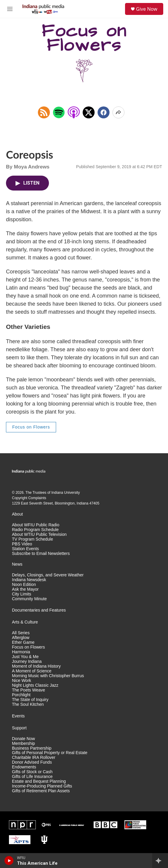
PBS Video (22, 544)
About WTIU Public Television (39, 534)
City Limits (22, 594)
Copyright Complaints (29, 498)
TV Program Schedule (33, 539)
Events (18, 716)
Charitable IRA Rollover (34, 758)
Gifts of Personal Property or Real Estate (50, 753)
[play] (9, 861)
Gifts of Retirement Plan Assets (41, 791)
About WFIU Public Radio (36, 525)
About (17, 514)
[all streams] (160, 861)
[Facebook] (104, 112)
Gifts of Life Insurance (32, 777)
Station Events (25, 549)
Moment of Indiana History (36, 666)
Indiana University (65, 493)
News (17, 564)
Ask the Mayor (25, 589)
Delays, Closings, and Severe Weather (48, 575)
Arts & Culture (25, 622)
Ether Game (23, 642)
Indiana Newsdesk (29, 580)
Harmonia (21, 652)
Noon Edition (24, 585)
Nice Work (21, 681)
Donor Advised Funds (32, 762)
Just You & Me (25, 657)
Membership (23, 744)
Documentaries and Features (39, 610)
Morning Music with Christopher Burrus (48, 676)
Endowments (24, 767)
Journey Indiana (27, 662)
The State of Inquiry (30, 700)
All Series (21, 633)
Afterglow (21, 638)
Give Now (147, 9)
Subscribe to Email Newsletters (41, 554)
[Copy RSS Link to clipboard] (44, 112)
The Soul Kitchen (28, 704)
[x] (89, 112)
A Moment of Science (32, 671)
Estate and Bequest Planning (39, 781)
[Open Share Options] (118, 112)
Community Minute (29, 599)
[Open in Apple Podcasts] (74, 112)
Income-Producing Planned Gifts (42, 786)
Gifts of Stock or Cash (32, 772)
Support (19, 728)
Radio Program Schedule (35, 530)
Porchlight (21, 695)
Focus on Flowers (31, 427)
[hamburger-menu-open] (10, 9)
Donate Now (23, 739)
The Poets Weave (28, 690)
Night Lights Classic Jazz (35, 685)
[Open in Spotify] (59, 112)
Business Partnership (32, 748)
